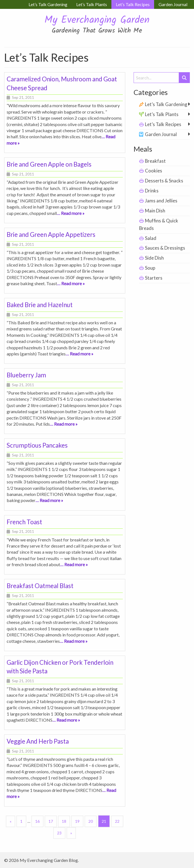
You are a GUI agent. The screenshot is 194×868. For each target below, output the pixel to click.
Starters (154, 278)
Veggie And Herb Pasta (38, 741)
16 (37, 821)
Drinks (152, 191)
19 (77, 821)
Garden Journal (161, 134)
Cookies (154, 171)
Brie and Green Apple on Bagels (49, 164)
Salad (151, 238)
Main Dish (155, 211)
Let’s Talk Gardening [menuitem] (48, 4)
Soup (150, 268)
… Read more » (71, 213)
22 (117, 821)
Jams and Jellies (161, 201)
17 (51, 821)
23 (59, 833)
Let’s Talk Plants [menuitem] (92, 4)
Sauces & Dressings (165, 248)
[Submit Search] (184, 78)
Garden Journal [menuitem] (173, 4)
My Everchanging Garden (97, 20)
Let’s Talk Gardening (166, 104)
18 (64, 821)
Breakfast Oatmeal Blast (40, 586)
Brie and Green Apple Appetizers (51, 234)
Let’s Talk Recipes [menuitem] (133, 4)
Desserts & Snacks (164, 181)
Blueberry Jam (26, 375)
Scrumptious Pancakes (37, 445)
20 (91, 821)
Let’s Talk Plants (162, 114)
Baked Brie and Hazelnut (40, 305)
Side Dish (154, 258)
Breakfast (155, 161)
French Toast (24, 522)
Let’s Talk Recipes (163, 124)
